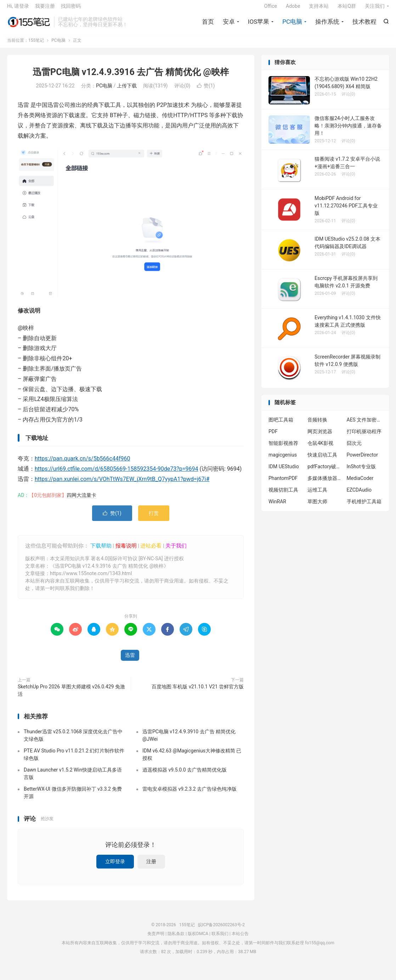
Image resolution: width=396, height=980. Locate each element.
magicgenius (283, 460)
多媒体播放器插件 (325, 483)
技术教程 (364, 25)
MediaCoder (360, 483)
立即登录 (115, 867)
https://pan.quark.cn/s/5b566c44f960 (82, 464)
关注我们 (375, 9)
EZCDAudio (359, 495)
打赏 (154, 518)
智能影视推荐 (283, 448)
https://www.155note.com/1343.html (91, 579)
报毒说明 (126, 551)
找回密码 (71, 9)
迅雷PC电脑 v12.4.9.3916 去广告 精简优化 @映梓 (131, 77)
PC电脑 (292, 25)
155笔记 (29, 25)
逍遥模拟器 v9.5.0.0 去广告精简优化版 (185, 775)
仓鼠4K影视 (320, 448)
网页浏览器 (320, 437)
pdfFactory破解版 (325, 472)
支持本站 (319, 9)
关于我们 (176, 551)
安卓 (229, 25)
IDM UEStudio (284, 472)
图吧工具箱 (281, 425)
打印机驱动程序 (364, 437)
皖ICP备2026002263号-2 (221, 930)
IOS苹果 (259, 25)
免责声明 (156, 939)
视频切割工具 (283, 495)
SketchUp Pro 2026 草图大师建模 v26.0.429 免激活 (71, 696)
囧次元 (354, 448)
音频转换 (317, 425)
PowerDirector (363, 460)
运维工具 (317, 495)
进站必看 (151, 551)
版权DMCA (198, 939)
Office (271, 9)
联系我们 (220, 939)
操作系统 (327, 25)
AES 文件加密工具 (364, 425)
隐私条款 (176, 939)
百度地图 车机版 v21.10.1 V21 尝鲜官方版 (198, 692)
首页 (208, 25)
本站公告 (240, 939)
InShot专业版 (361, 472)
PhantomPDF (283, 483)
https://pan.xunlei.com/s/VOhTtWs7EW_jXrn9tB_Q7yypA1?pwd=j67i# (122, 484)
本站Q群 (347, 9)
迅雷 (130, 660)
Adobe (293, 9)
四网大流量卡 (81, 500)
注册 (151, 867)
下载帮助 (100, 551)
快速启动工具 (322, 460)
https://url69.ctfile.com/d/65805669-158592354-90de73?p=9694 (117, 474)
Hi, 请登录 (18, 9)
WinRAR (277, 507)
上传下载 (127, 91)
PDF (273, 437)
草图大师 (317, 507)
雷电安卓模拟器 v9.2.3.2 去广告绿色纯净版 (189, 794)
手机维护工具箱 (364, 507)
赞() (206, 91)
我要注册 (45, 9)
